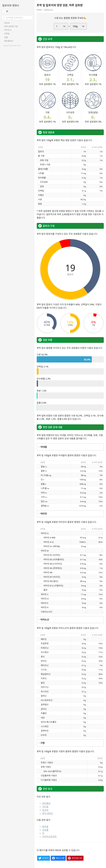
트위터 (45, 858)
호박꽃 (45, 827)
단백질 (7, 34)
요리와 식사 (48, 10)
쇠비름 (45, 830)
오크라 (45, 810)
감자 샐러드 (48, 813)
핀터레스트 (77, 858)
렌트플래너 (9, 41)
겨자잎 (45, 807)
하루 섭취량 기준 (11, 26)
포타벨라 (46, 803)
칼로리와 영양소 (11, 5)
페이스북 (60, 858)
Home (7, 23)
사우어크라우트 (49, 837)
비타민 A (8, 30)
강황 (6, 37)
